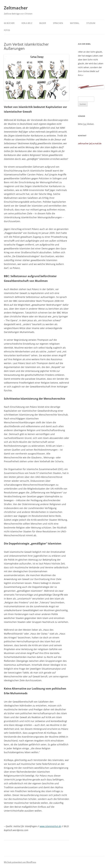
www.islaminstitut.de (50, 826)
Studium (91, 23)
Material (75, 23)
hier (85, 124)
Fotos (7, 30)
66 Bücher (9, 23)
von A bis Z (27, 23)
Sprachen (58, 23)
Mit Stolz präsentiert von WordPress (20, 862)
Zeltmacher (16, 8)
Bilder (43, 23)
